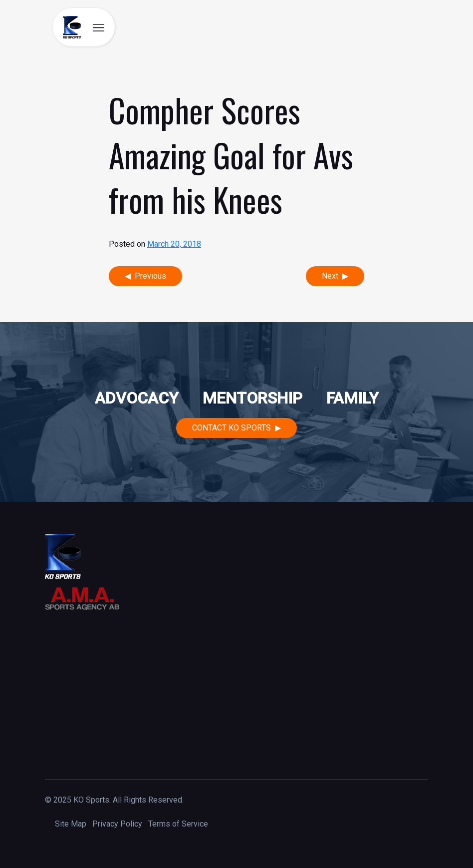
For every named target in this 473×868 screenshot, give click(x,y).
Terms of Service (178, 824)
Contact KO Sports (232, 428)
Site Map (71, 824)
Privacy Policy (117, 824)
